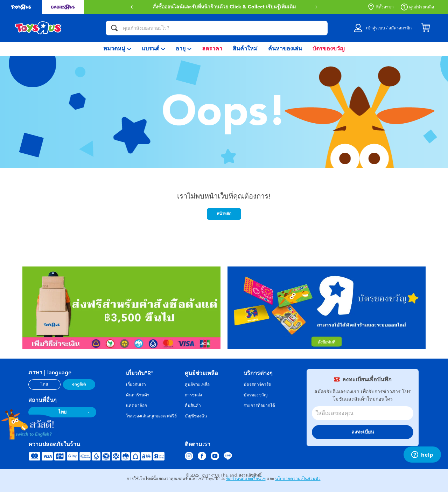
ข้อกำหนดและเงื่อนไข (246, 479)
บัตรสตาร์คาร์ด (257, 384)
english (79, 384)
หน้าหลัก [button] (224, 214)
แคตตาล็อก (136, 406)
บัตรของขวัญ (255, 395)
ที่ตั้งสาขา (381, 7)
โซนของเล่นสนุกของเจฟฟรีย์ (151, 416)
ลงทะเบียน (363, 432)
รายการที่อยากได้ (259, 406)
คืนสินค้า (193, 406)
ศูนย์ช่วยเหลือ (417, 7)
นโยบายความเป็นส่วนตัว (298, 479)
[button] (132, 7)
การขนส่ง (193, 395)
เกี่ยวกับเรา (136, 384)
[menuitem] (117, 49)
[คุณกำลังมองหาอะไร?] (217, 28)
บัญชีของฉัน (196, 416)
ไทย (44, 384)
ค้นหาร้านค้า (138, 395)
